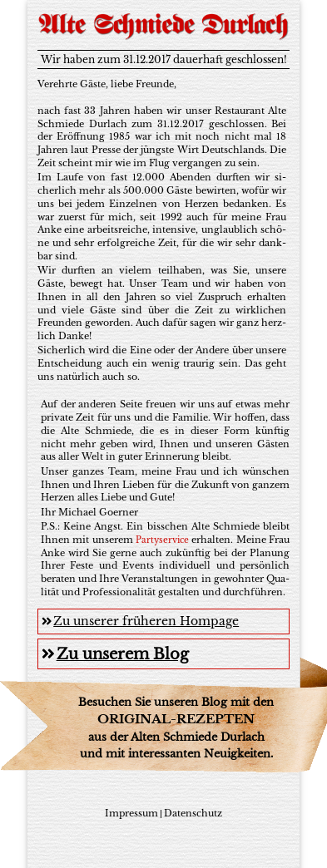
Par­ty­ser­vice (162, 540)
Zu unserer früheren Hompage (140, 621)
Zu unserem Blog (115, 654)
